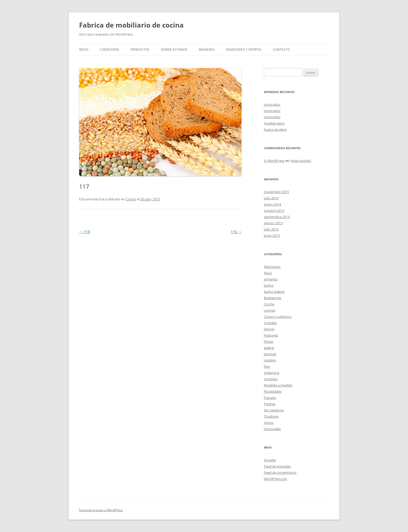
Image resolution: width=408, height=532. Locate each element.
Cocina (131, 199)
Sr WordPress (274, 161)
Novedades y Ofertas (244, 50)
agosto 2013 (273, 223)
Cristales (270, 323)
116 (236, 232)
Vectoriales (272, 429)
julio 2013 (271, 229)
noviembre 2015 (276, 192)
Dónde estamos (174, 50)
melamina (272, 373)
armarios (271, 279)
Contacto (281, 50)
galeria (269, 348)
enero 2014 (272, 204)
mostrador (272, 104)
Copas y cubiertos (278, 317)
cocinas (270, 310)
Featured (271, 335)
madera (270, 360)
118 (85, 232)
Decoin (269, 329)
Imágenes (207, 50)
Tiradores (271, 416)
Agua (268, 273)
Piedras (270, 404)
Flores (269, 341)
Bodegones (273, 298)
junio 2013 (272, 235)
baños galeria (274, 292)
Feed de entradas (277, 466)
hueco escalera (275, 129)
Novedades (273, 391)
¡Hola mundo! (301, 161)
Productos (140, 50)
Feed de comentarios (280, 472)
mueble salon (274, 123)
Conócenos (109, 50)
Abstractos (272, 267)
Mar (267, 366)
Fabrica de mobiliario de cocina (131, 25)
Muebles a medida (278, 385)
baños (269, 285)
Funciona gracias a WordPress (101, 510)
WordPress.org (275, 479)
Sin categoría (274, 410)
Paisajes (270, 398)
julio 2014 (271, 198)
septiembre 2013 (277, 217)
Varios (269, 423)
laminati (270, 354)
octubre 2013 (274, 211)
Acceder (270, 460)
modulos (271, 379)
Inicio (84, 50)
